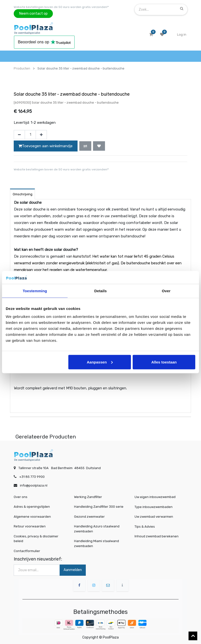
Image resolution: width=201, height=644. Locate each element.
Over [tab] (166, 291)
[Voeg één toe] (41, 135)
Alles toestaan (164, 362)
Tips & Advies (149, 526)
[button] (85, 146)
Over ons (21, 497)
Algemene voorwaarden (32, 517)
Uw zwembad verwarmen (156, 516)
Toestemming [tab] (35, 291)
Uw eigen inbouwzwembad (157, 497)
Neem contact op (33, 14)
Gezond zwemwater (89, 517)
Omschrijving (23, 194)
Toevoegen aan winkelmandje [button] (46, 146)
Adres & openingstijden (32, 507)
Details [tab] (100, 291)
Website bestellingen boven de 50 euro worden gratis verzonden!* (61, 7)
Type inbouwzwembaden (156, 507)
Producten (22, 68)
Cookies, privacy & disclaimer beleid (36, 539)
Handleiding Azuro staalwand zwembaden (97, 529)
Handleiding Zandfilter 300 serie (99, 507)
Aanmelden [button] (73, 570)
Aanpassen (100, 362)
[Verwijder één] (19, 135)
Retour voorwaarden (30, 526)
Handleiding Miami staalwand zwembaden (97, 543)
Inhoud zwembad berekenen (158, 536)
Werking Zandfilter (88, 497)
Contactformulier (27, 551)
